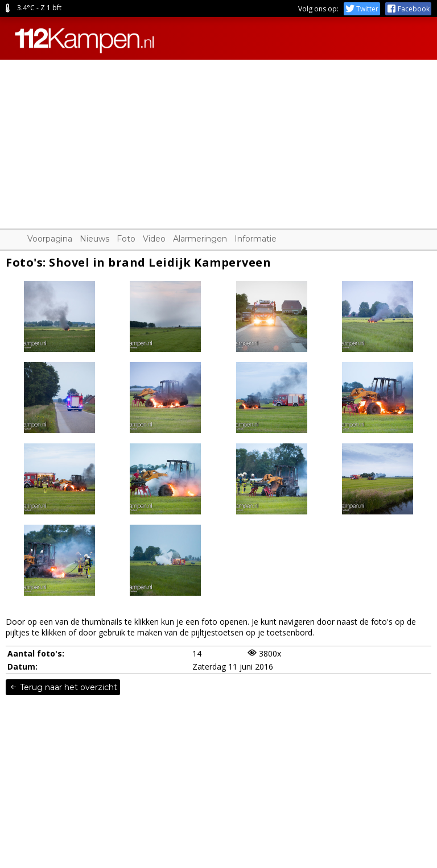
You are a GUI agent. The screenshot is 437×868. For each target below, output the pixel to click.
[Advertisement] (218, 139)
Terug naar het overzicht (63, 687)
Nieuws (94, 239)
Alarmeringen (200, 239)
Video (154, 239)
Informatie (255, 239)
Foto (126, 239)
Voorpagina (50, 239)
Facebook (408, 9)
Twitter (362, 9)
